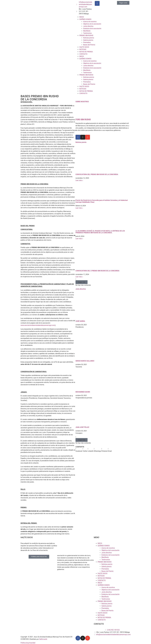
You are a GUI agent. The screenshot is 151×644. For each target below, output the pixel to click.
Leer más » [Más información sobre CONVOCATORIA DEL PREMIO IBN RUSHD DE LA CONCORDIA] (79, 180)
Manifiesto (87, 31)
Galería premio (88, 40)
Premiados (87, 42)
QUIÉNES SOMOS (85, 19)
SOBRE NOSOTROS (82, 102)
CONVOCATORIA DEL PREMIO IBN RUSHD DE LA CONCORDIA (97, 174)
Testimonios (87, 33)
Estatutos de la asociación (92, 29)
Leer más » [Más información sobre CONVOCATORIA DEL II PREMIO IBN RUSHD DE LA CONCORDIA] (79, 277)
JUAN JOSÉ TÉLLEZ (82, 427)
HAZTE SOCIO (84, 47)
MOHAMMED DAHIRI (83, 392)
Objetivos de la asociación (92, 24)
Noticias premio (89, 38)
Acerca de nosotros (90, 22)
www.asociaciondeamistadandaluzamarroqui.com (38, 325)
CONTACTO (83, 54)
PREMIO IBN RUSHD (86, 35)
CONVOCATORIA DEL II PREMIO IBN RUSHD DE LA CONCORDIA (97, 271)
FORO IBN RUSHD (83, 120)
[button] (82, 282)
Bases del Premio (89, 45)
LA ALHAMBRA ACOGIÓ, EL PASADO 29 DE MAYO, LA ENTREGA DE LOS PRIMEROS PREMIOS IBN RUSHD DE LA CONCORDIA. (100, 232)
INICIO (82, 17)
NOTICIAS (83, 49)
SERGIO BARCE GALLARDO (85, 361)
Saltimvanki (43, 639)
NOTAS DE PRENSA (86, 52)
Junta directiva (88, 26)
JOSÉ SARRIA (80, 321)
